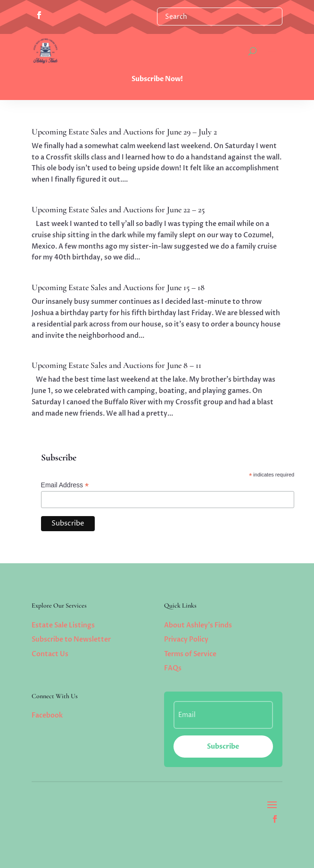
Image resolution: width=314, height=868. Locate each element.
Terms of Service (190, 654)
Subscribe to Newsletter (71, 639)
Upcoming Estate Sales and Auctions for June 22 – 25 (118, 209)
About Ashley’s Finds (198, 625)
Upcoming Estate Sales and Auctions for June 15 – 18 (118, 287)
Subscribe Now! (157, 79)
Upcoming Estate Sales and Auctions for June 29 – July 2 (124, 132)
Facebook (47, 715)
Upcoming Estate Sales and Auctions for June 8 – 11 (116, 365)
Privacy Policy (186, 639)
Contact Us (50, 654)
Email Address (65, 485)
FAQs (173, 668)
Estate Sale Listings (63, 625)
